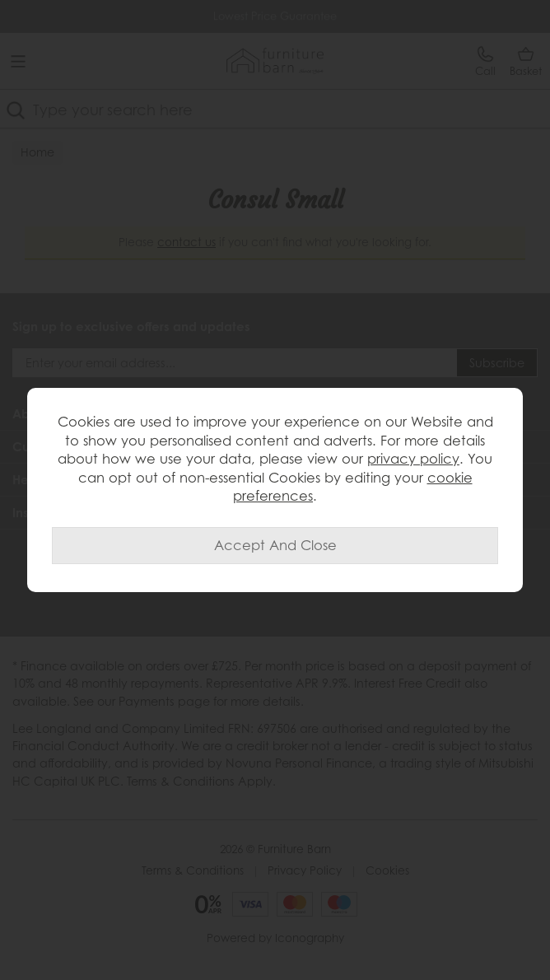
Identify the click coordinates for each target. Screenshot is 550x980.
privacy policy (413, 459)
